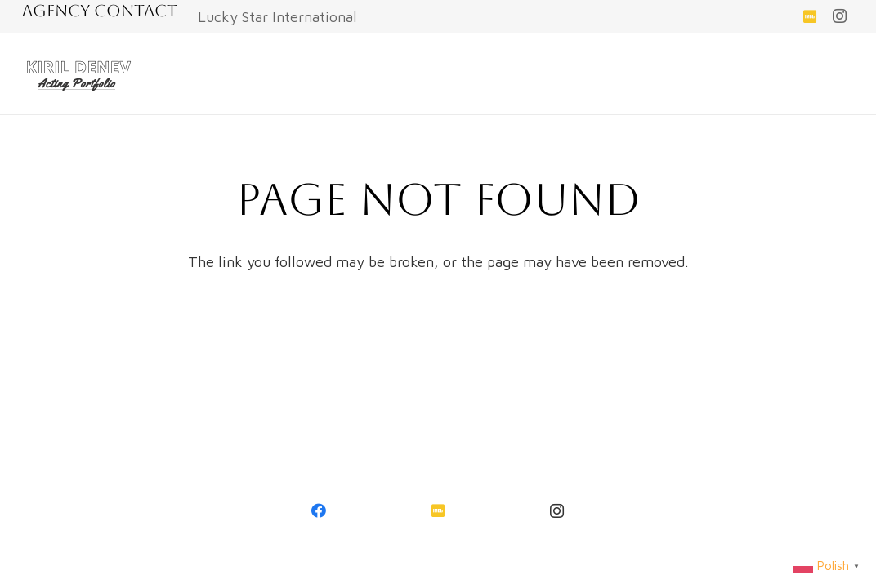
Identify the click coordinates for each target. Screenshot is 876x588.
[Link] (79, 73)
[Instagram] (839, 16)
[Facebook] (320, 511)
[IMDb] (810, 16)
